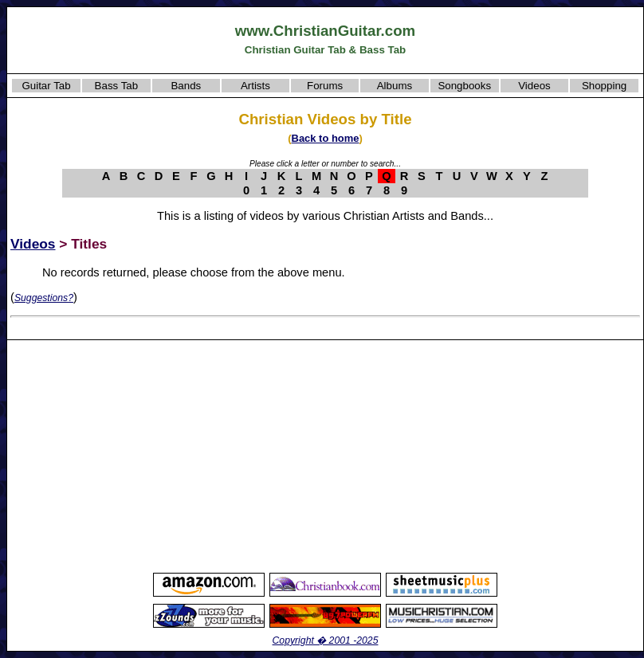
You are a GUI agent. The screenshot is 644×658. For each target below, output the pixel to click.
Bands (186, 86)
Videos (534, 86)
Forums (325, 86)
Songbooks (464, 86)
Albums (395, 86)
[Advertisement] (325, 456)
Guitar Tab (46, 86)
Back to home (326, 138)
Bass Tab (117, 86)
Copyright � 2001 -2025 (326, 640)
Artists (255, 86)
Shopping (604, 86)
